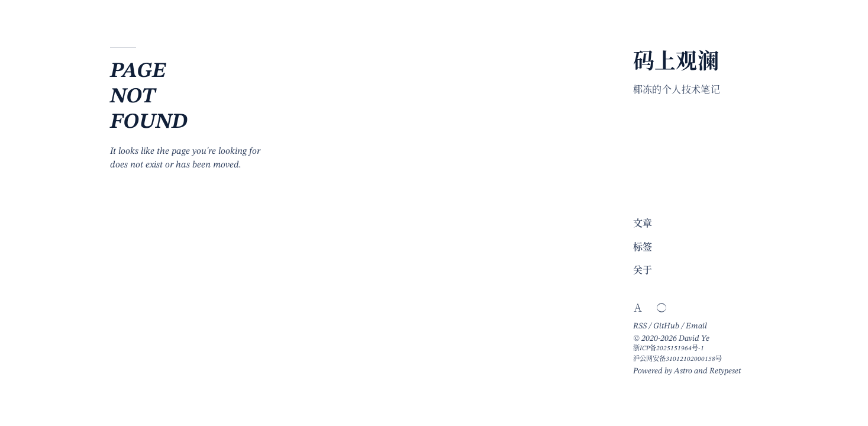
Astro (683, 371)
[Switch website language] (638, 308)
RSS (640, 326)
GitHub (666, 326)
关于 (643, 271)
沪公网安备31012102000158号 (677, 359)
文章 (643, 224)
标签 (643, 248)
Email (696, 326)
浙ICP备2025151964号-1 (669, 348)
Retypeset (725, 371)
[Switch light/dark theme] (662, 308)
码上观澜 (676, 63)
